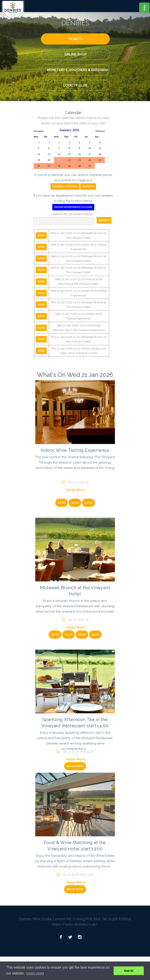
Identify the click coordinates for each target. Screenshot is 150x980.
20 (49, 160)
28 (59, 166)
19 (39, 160)
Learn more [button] (35, 973)
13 (49, 154)
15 (69, 154)
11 (100, 148)
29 (39, 142)
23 (79, 160)
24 (90, 160)
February (100, 131)
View (41, 236)
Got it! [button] (129, 971)
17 (90, 154)
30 (49, 142)
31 (59, 142)
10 (90, 148)
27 (49, 166)
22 (69, 160)
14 (59, 154)
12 (39, 154)
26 (39, 166)
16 (79, 154)
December (39, 131)
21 (59, 160)
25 (100, 160)
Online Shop (75, 54)
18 (100, 154)
